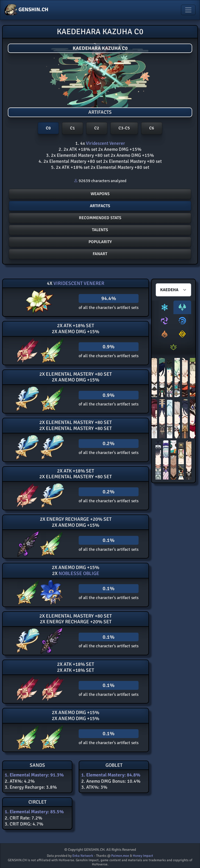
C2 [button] (97, 128)
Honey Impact (143, 856)
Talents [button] (100, 230)
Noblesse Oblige (78, 573)
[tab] (165, 307)
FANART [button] (100, 254)
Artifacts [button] (100, 206)
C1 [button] (73, 128)
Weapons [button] (100, 194)
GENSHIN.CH (26, 10)
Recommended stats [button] (100, 218)
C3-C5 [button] (124, 128)
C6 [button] (152, 128)
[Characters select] (173, 290)
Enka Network (83, 856)
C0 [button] (48, 128)
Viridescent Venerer (105, 143)
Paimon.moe (120, 856)
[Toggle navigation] (188, 10)
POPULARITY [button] (100, 242)
